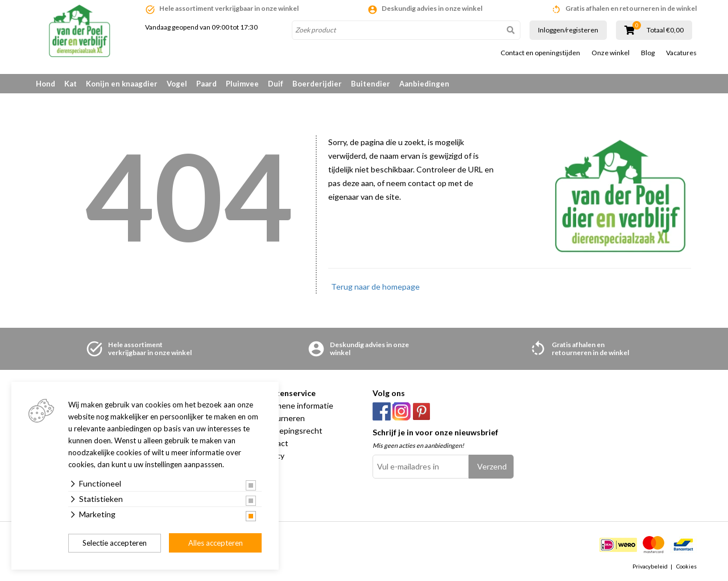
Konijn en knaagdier (122, 84)
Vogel (177, 84)
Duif (276, 84)
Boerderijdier (317, 84)
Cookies (686, 566)
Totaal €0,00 (665, 30)
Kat (71, 84)
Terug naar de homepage (375, 287)
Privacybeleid (650, 566)
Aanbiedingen (424, 84)
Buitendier (371, 84)
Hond (45, 84)
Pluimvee (242, 84)
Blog (648, 53)
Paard (206, 84)
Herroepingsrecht (291, 430)
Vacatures (681, 53)
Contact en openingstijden (540, 53)
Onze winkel (611, 53)
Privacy (272, 456)
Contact (274, 443)
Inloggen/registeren (568, 30)
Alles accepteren (216, 543)
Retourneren (282, 418)
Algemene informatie (296, 405)
